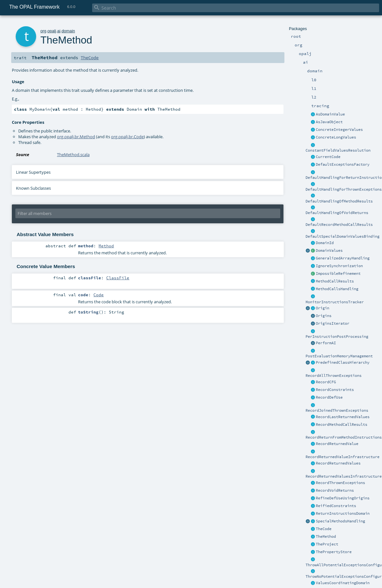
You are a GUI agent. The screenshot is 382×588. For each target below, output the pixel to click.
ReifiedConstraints (336, 506)
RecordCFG (326, 382)
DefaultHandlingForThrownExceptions (344, 189)
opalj (52, 31)
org (43, 31)
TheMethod (326, 536)
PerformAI (326, 343)
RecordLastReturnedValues (343, 417)
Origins (324, 316)
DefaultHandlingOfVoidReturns (337, 213)
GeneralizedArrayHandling (343, 258)
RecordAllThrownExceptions (334, 376)
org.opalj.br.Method (76, 137)
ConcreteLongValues (336, 137)
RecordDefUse (329, 397)
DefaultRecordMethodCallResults (339, 225)
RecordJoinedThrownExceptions (337, 410)
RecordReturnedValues (338, 463)
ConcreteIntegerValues (339, 130)
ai (59, 31)
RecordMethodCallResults (342, 425)
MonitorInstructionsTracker (335, 302)
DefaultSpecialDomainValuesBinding (342, 236)
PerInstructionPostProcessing (337, 337)
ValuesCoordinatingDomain (343, 583)
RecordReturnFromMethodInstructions (344, 437)
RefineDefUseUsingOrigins (343, 498)
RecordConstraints (335, 390)
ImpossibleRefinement (338, 274)
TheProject (327, 544)
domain (68, 31)
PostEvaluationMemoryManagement (339, 356)
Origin (322, 308)
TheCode (324, 529)
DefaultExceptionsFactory (343, 164)
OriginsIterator (333, 323)
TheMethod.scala (73, 155)
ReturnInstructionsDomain (343, 513)
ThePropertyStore (334, 552)
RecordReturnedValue (337, 444)
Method (106, 246)
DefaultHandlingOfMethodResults (339, 201)
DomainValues (329, 250)
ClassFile (118, 278)
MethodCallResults (335, 281)
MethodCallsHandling (337, 289)
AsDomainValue (330, 114)
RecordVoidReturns (335, 490)
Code (99, 295)
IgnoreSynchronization (339, 266)
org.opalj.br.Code (127, 137)
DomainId (325, 243)
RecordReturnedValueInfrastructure (342, 457)
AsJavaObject (329, 122)
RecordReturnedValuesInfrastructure (344, 476)
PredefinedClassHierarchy (343, 362)
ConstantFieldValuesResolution (338, 150)
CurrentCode (328, 157)
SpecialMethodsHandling (340, 521)
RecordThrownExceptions (340, 483)
